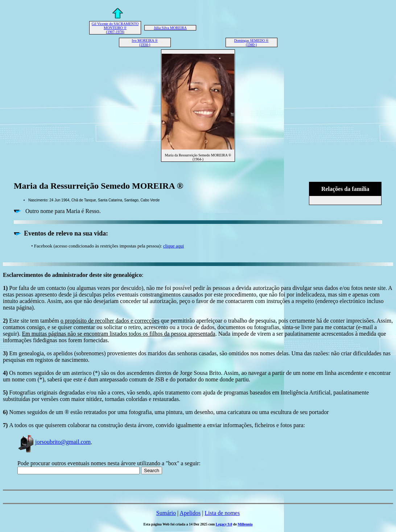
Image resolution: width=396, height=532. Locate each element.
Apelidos (190, 513)
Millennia (245, 524)
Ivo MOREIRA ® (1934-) (145, 42)
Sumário (166, 513)
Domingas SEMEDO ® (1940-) (251, 42)
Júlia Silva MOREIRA (170, 28)
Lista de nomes (222, 513)
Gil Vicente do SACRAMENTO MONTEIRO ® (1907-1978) (115, 28)
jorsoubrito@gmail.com (54, 442)
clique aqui (174, 246)
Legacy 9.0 (224, 524)
